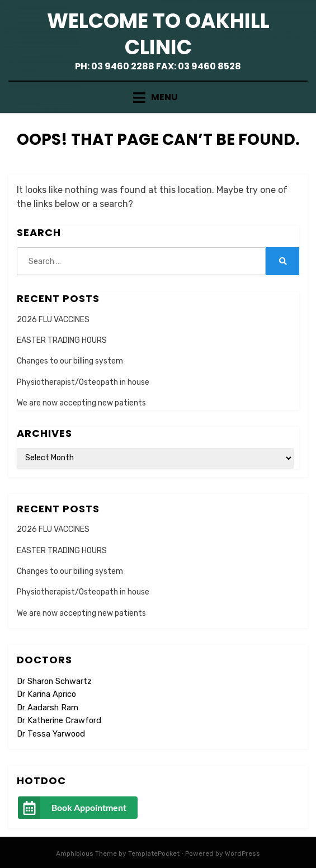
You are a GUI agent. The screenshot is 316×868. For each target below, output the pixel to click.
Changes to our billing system (70, 361)
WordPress (242, 853)
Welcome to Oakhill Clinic (158, 34)
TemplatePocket (154, 853)
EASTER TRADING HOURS (62, 340)
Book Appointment (89, 807)
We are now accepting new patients (81, 403)
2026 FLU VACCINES (53, 320)
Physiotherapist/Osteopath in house (83, 382)
